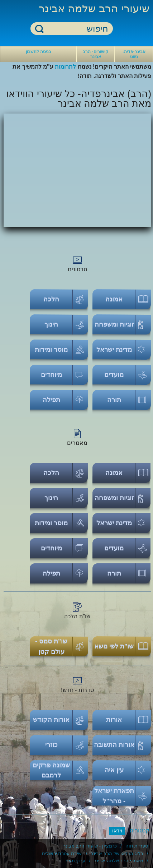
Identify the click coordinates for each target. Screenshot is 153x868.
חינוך (51, 324)
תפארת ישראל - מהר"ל (114, 796)
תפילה (51, 400)
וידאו (117, 831)
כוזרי (51, 745)
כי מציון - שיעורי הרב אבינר (90, 846)
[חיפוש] (76, 29)
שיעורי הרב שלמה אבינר (94, 8)
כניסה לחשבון (38, 52)
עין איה (114, 770)
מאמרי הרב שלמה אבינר (119, 861)
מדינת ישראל (114, 350)
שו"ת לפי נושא (114, 646)
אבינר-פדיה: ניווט (134, 54)
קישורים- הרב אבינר (95, 54)
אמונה (114, 299)
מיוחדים (51, 375)
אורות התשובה (114, 745)
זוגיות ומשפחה (114, 324)
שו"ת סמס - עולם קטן (51, 647)
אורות (114, 720)
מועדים (114, 375)
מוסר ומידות (51, 350)
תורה (114, 400)
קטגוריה (140, 830)
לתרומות (65, 67)
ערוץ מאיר (75, 861)
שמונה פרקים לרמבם (51, 770)
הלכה (51, 299)
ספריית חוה (137, 846)
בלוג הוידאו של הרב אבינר (117, 853)
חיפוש (39, 29)
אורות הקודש (51, 720)
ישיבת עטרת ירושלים (62, 853)
